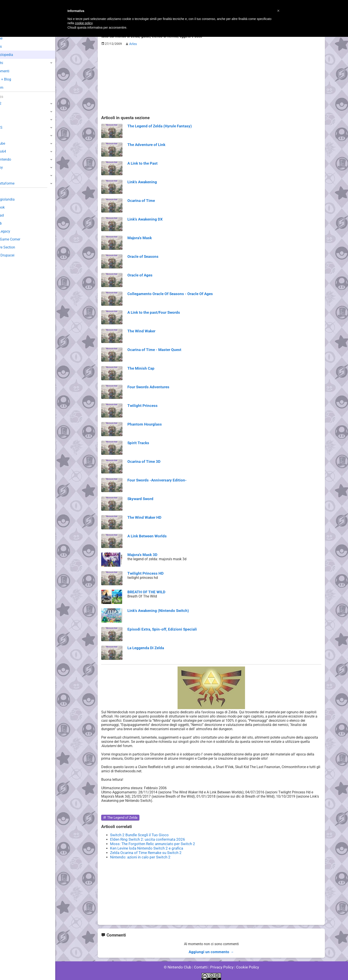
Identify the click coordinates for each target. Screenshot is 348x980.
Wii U (8, 119)
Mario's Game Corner (20, 239)
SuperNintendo (15, 159)
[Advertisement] (211, 80)
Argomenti (14, 71)
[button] (278, 11)
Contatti (201, 964)
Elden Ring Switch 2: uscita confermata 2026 (145, 838)
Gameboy (11, 167)
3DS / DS (11, 127)
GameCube (12, 143)
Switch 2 (10, 104)
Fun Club (10, 223)
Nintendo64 (13, 151)
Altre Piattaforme (17, 183)
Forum (11, 88)
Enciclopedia (16, 55)
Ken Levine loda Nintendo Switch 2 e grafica (145, 847)
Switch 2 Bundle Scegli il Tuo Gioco (138, 834)
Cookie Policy (245, 964)
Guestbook (12, 207)
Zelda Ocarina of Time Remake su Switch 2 (144, 851)
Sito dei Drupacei (17, 255)
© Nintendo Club (179, 964)
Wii (6, 135)
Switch (9, 111)
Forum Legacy (15, 231)
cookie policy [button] (84, 23)
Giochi (11, 63)
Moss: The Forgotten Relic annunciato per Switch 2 (150, 843)
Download (11, 215)
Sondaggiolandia (17, 199)
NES (7, 175)
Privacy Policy (221, 964)
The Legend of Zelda (119, 817)
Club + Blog (15, 79)
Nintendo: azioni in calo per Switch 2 (139, 855)
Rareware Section (17, 247)
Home (11, 38)
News (11, 46)
